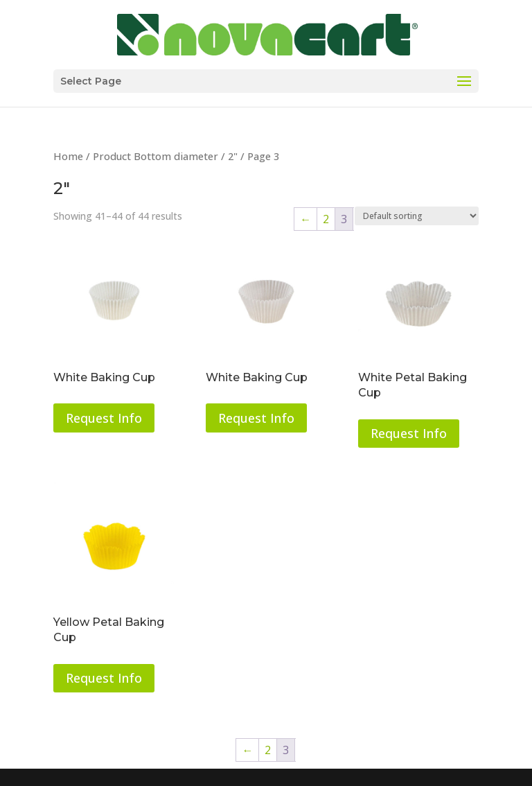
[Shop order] (417, 216)
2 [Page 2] (326, 219)
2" (233, 156)
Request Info (104, 418)
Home (68, 156)
